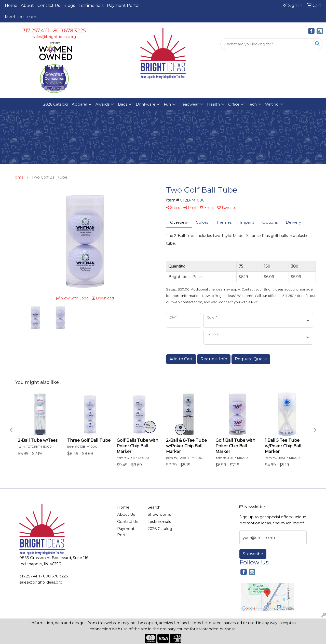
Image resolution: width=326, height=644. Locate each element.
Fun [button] (167, 104)
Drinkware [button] (146, 104)
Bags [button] (123, 104)
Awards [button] (103, 104)
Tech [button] (252, 104)
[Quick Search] (266, 44)
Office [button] (234, 104)
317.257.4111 (36, 31)
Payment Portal (123, 5)
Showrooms (159, 514)
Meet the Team (21, 17)
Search (154, 507)
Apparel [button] (79, 104)
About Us (126, 514)
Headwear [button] (189, 104)
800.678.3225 (70, 31)
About (27, 5)
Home (11, 5)
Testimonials (91, 5)
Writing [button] (272, 104)
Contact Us (49, 5)
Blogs (69, 5)
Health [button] (213, 104)
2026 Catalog (56, 104)
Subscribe (253, 554)
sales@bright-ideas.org (54, 37)
